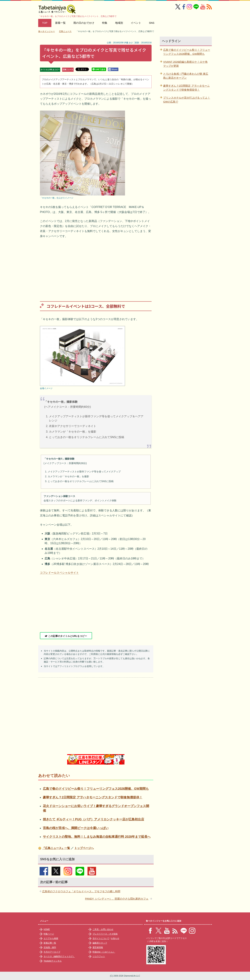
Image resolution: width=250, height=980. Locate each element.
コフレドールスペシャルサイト (59, 573)
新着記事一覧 (50, 943)
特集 (105, 23)
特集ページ (49, 934)
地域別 (119, 23)
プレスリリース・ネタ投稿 (105, 934)
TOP (45, 23)
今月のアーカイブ (52, 952)
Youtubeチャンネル (53, 961)
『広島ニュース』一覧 (56, 848)
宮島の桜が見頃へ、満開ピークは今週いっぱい (76, 828)
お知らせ (115, 938)
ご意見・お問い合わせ (103, 929)
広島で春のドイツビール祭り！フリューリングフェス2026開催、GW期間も (96, 789)
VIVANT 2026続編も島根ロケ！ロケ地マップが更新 (185, 64)
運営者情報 (98, 947)
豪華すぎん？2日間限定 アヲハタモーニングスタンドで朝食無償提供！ (93, 797)
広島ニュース (68, 70)
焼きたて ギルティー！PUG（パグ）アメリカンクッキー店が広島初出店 (93, 819)
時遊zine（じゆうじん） (104, 952)
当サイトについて (101, 938)
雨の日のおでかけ (84, 23)
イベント (136, 23)
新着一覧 (60, 23)
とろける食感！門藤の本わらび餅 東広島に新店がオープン (186, 76)
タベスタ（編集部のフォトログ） (59, 956)
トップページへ (84, 848)
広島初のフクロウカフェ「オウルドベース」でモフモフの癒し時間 (81, 891)
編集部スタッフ (100, 943)
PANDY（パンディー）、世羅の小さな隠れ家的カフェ (117, 899)
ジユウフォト (99, 956)
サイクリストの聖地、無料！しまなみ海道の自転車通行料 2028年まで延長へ (97, 837)
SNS (152, 23)
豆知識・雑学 (50, 947)
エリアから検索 (51, 938)
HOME (47, 929)
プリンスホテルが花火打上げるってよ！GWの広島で (187, 100)
